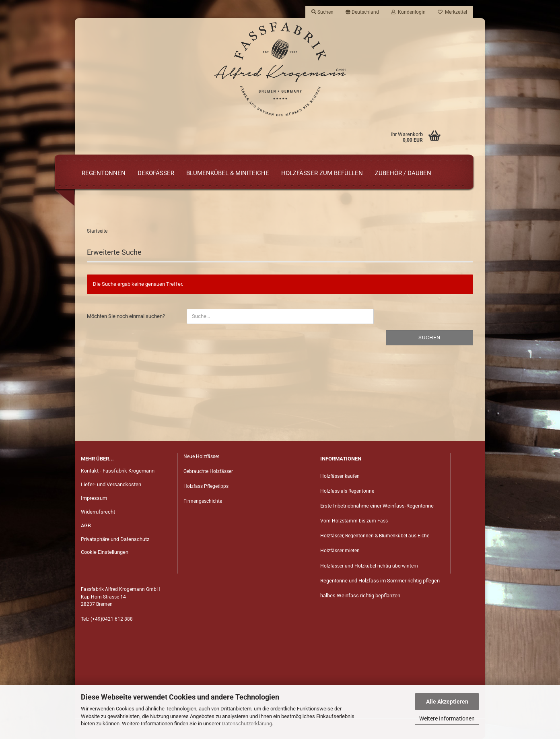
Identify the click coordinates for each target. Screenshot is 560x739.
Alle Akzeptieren (447, 702)
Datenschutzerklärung (247, 724)
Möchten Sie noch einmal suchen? (126, 316)
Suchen (429, 338)
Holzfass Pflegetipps (206, 486)
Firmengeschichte (203, 501)
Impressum (94, 498)
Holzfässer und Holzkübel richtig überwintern (369, 566)
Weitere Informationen (447, 718)
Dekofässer (156, 173)
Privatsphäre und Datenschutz (115, 539)
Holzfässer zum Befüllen (322, 173)
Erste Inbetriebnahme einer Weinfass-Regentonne (377, 506)
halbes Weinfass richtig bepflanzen (360, 596)
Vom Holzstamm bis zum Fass (354, 521)
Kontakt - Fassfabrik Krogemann (118, 471)
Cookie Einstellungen (105, 552)
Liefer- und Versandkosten (111, 484)
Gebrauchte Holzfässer (208, 471)
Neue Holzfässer (201, 456)
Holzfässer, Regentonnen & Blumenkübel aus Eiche (375, 536)
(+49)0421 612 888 (112, 619)
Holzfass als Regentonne (347, 491)
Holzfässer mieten (340, 551)
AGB (86, 525)
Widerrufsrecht (98, 512)
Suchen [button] (322, 12)
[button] (362, 12)
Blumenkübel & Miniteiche (228, 173)
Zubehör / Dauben (403, 173)
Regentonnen (104, 173)
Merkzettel (452, 12)
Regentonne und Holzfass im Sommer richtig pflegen (380, 581)
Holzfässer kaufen (340, 476)
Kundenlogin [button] (408, 12)
